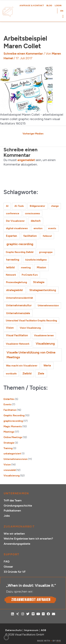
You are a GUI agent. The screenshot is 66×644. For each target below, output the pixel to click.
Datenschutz (14, 630)
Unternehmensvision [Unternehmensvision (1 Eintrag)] (48, 306)
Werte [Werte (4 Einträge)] (47, 365)
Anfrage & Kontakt (32, 5)
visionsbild (10, 470)
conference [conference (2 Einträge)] (13, 213)
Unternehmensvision (15, 459)
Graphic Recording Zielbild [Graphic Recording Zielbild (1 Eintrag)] (20, 252)
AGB (44, 630)
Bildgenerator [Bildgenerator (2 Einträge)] (37, 206)
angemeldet (26, 160)
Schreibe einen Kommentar (23, 54)
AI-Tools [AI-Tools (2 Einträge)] (19, 206)
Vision (7, 465)
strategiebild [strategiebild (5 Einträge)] (14, 290)
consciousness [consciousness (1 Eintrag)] (32, 213)
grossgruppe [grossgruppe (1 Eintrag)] (46, 252)
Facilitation (10, 410)
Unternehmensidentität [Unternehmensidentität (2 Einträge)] (20, 298)
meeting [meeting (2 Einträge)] (26, 268)
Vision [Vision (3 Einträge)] (10, 328)
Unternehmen (16, 493)
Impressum (31, 630)
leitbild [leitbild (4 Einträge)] (10, 267)
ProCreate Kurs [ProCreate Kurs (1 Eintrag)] (30, 275)
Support (11, 554)
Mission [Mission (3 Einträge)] (41, 267)
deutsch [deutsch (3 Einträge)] (36, 221)
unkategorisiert (12, 454)
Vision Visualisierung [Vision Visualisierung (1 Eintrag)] (30, 328)
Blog (49, 5)
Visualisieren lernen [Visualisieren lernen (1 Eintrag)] (44, 335)
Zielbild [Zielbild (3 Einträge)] (27, 374)
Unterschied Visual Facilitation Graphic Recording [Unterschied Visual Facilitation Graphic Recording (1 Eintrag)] (31, 321)
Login (58, 5)
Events (7, 404)
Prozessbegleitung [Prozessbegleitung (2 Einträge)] (16, 282)
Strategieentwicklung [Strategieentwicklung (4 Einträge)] (43, 290)
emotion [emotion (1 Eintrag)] (38, 228)
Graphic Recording (14, 415)
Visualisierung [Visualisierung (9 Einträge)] (45, 344)
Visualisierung (12, 476)
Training (8, 448)
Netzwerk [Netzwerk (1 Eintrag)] (11, 275)
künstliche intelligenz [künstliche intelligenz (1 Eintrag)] (36, 260)
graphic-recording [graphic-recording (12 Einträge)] (20, 244)
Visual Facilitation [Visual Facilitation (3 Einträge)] (17, 335)
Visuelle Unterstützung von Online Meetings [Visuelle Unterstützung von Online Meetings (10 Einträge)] (31, 355)
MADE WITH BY (49, 641)
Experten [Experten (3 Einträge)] (12, 236)
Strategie (9, 443)
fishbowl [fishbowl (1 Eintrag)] (47, 236)
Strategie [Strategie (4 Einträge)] (39, 282)
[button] (63, 16)
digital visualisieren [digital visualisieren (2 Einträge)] (17, 228)
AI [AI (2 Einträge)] (7, 206)
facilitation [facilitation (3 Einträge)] (30, 236)
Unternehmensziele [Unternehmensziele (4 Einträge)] (18, 313)
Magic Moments (13, 426)
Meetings (9, 432)
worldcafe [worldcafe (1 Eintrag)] (11, 374)
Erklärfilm (9, 399)
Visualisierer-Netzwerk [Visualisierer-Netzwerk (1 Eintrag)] (18, 344)
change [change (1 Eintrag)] (55, 206)
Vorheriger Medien (33, 134)
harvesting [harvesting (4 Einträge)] (13, 260)
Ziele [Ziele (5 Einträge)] (41, 373)
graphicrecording (13, 421)
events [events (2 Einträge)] (52, 228)
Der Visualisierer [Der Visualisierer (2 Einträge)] (15, 221)
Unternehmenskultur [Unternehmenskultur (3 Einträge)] (19, 305)
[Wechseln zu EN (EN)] (62, 11)
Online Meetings (13, 437)
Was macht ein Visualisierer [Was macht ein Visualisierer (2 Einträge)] (22, 366)
